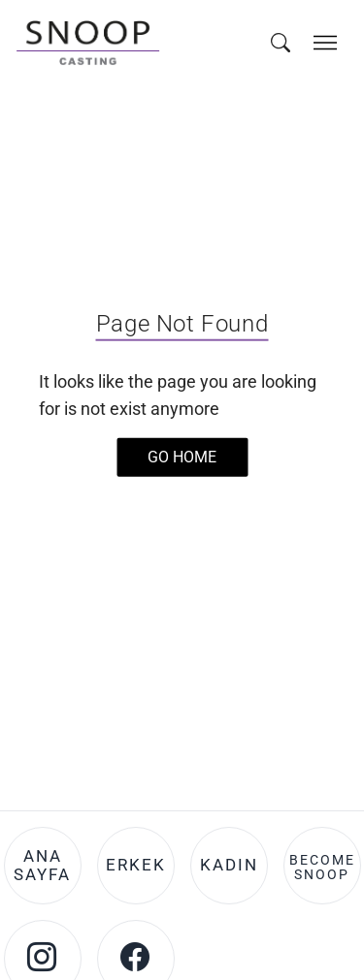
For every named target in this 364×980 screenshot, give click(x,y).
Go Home (182, 456)
